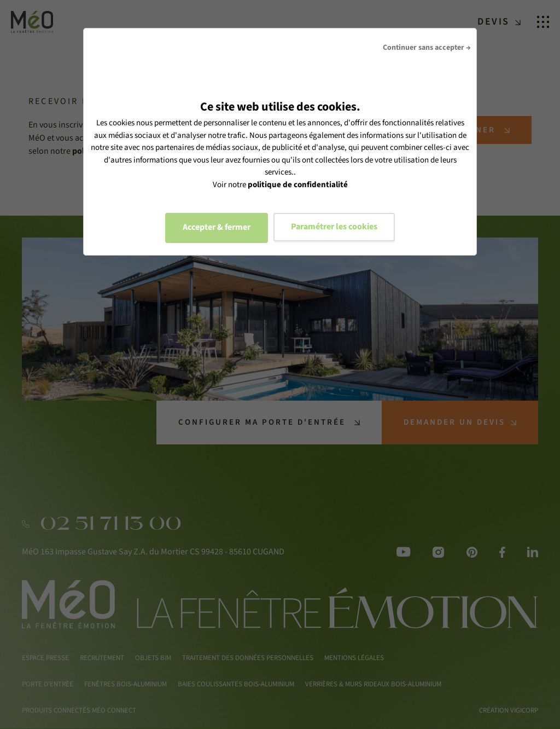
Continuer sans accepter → (427, 48)
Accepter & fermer (217, 227)
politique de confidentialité (298, 185)
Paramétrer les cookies (334, 227)
